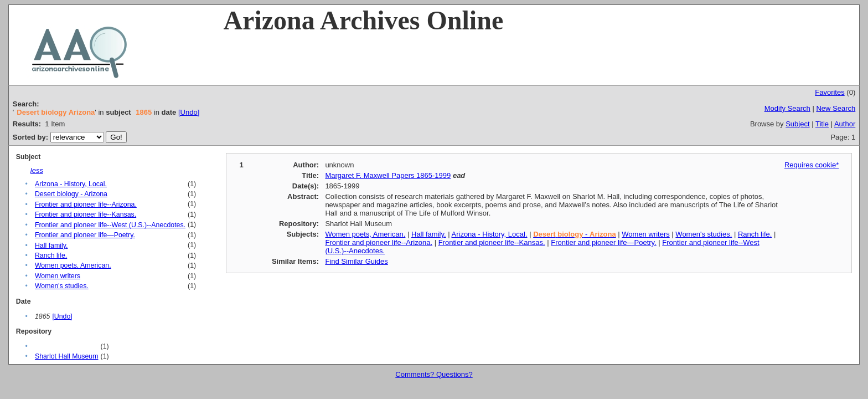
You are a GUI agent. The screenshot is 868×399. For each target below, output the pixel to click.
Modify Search (787, 108)
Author (845, 124)
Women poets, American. (73, 265)
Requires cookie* (812, 165)
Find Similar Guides (356, 261)
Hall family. (51, 245)
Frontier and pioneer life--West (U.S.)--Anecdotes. (110, 225)
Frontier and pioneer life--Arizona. (86, 204)
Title (822, 124)
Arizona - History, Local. (71, 184)
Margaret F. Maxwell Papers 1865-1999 (388, 175)
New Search (836, 108)
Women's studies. (62, 286)
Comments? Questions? (434, 374)
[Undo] (189, 112)
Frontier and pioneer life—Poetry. (85, 235)
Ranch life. (51, 255)
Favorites (830, 92)
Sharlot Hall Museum (67, 356)
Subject (797, 124)
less (37, 170)
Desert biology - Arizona (71, 194)
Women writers (58, 276)
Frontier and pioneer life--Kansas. (86, 214)
